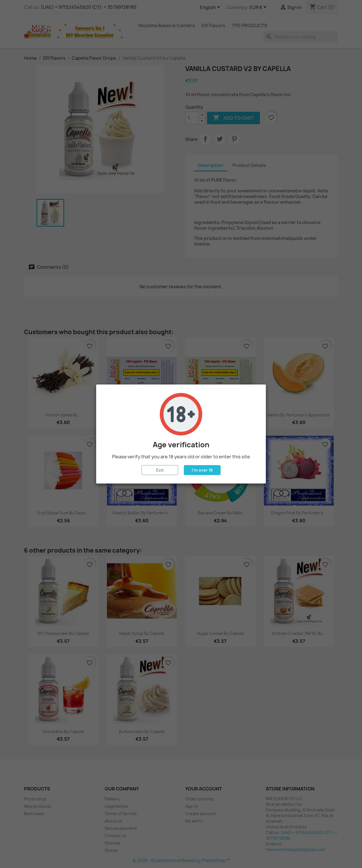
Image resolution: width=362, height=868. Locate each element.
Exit (160, 470)
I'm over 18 (202, 470)
